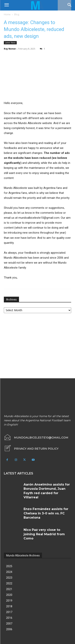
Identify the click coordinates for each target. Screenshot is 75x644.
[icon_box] (31, 449)
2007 (9, 624)
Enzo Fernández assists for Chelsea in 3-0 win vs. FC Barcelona (46, 513)
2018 (9, 606)
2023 (9, 578)
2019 (9, 601)
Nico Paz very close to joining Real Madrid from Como (44, 534)
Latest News (10, 43)
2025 (9, 566)
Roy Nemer (10, 49)
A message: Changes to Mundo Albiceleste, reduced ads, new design (34, 29)
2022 (9, 583)
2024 (9, 572)
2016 (9, 618)
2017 (9, 612)
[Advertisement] (33, 346)
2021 (9, 589)
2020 (9, 595)
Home (7, 14)
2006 (9, 629)
